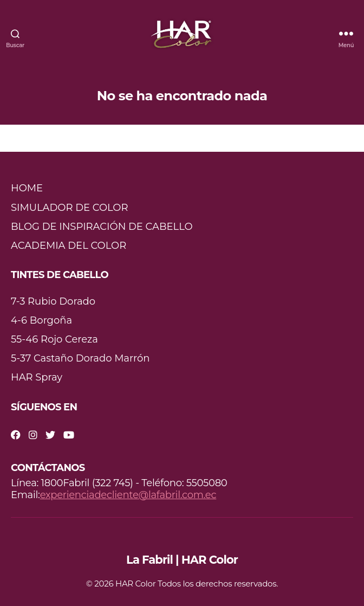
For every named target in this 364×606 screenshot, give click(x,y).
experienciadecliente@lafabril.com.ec (128, 495)
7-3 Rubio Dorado (53, 301)
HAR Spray (37, 377)
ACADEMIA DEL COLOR (69, 246)
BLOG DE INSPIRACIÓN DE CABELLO (102, 227)
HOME (27, 188)
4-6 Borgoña (41, 320)
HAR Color (135, 584)
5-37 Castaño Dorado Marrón (80, 358)
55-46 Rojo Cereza (54, 339)
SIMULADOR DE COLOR (70, 208)
